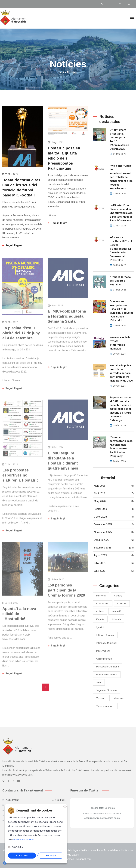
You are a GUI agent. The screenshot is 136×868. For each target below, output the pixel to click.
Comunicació (103, 604)
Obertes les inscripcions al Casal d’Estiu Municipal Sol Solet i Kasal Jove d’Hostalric (121, 311)
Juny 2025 (114, 571)
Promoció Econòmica (107, 675)
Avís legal (73, 850)
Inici (62, 72)
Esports (100, 619)
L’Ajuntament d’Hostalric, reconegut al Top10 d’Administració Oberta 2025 (119, 139)
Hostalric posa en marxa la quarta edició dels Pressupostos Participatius (64, 158)
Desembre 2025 (114, 524)
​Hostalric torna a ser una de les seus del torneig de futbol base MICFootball (21, 188)
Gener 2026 (114, 517)
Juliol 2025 (114, 563)
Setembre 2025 (114, 548)
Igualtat (100, 627)
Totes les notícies (105, 706)
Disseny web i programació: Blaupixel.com (68, 859)
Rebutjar (51, 855)
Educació (116, 611)
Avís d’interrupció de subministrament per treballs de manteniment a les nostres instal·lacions (121, 177)
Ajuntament (36, 800)
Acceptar (22, 855)
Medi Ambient (103, 651)
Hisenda (117, 619)
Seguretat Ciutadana (107, 690)
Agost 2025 (114, 555)
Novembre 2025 (114, 532)
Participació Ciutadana (108, 667)
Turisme (100, 698)
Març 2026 (114, 501)
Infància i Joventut (105, 635)
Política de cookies (91, 850)
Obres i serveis (104, 659)
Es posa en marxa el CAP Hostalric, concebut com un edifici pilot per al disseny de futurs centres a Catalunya (121, 409)
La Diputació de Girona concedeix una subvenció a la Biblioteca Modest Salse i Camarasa (121, 213)
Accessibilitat (111, 850)
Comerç (118, 596)
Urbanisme (118, 698)
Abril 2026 (114, 494)
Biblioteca (101, 596)
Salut (99, 682)
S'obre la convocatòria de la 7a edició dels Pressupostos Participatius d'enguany (121, 447)
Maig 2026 (114, 486)
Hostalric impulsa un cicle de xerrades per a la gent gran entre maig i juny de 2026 (121, 373)
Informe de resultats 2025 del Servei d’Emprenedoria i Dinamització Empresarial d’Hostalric (121, 249)
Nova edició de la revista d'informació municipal (120, 343)
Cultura (100, 611)
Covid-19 (122, 604)
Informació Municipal (106, 643)
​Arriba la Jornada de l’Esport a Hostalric (120, 281)
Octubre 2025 (114, 540)
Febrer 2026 (114, 509)
